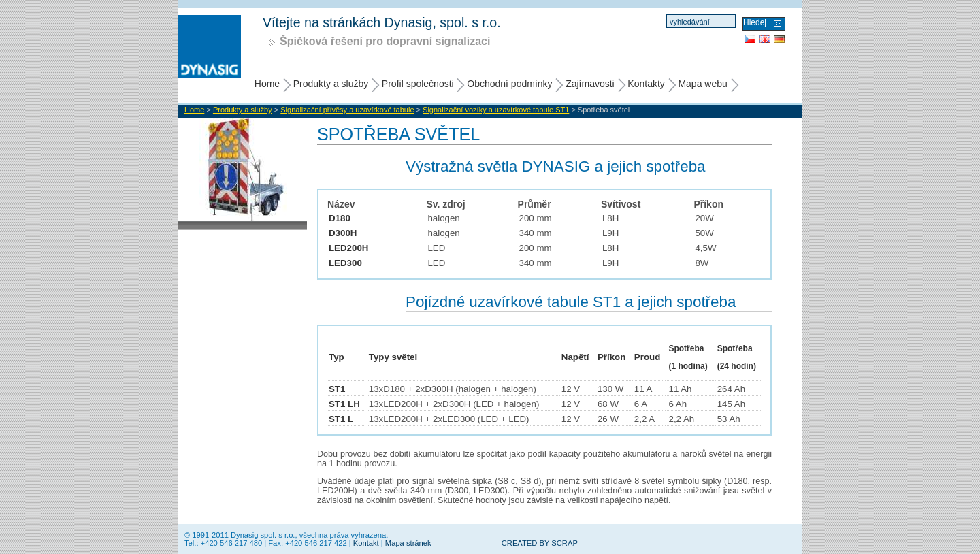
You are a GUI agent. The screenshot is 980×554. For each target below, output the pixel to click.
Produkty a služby (331, 84)
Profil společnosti (418, 84)
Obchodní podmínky (509, 84)
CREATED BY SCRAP (540, 543)
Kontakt (367, 543)
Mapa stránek (409, 543)
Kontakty (646, 84)
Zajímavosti (590, 84)
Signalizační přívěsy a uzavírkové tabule (347, 110)
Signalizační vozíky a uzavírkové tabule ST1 (496, 110)
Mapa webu (702, 84)
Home (267, 84)
